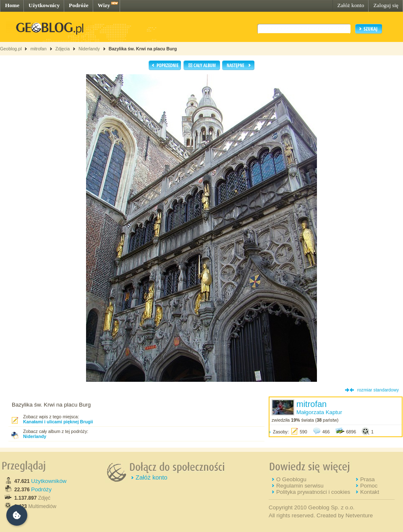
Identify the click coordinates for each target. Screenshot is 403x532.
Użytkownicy (44, 5)
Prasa (368, 479)
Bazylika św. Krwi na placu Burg (143, 49)
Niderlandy (89, 49)
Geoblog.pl (11, 49)
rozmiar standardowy (378, 390)
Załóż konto (351, 5)
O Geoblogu (291, 479)
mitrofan (38, 49)
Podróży (41, 489)
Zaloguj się (386, 5)
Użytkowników (49, 481)
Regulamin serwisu (300, 486)
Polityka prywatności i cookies (313, 492)
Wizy (104, 5)
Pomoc (369, 486)
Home (12, 5)
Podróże (79, 5)
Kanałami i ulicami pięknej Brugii (58, 422)
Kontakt (370, 492)
